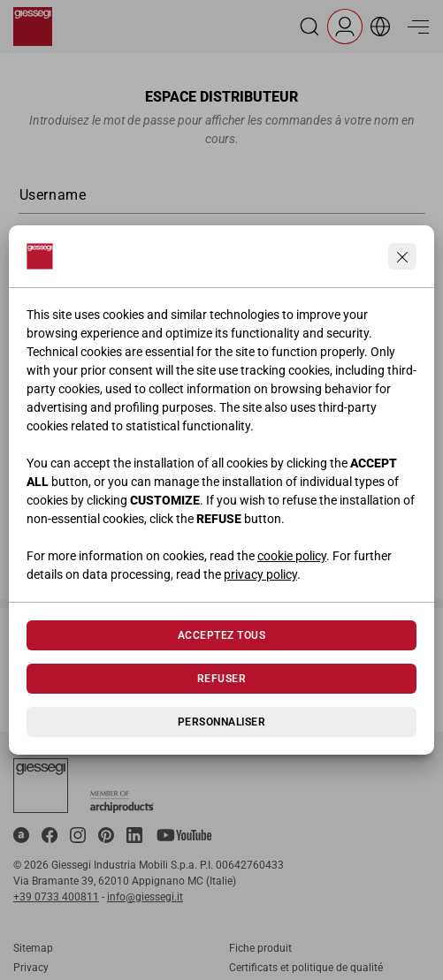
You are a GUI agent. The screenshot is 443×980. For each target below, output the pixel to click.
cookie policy (292, 556)
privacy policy (260, 574)
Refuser (221, 679)
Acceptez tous (221, 635)
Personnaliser (221, 722)
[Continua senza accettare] (402, 256)
